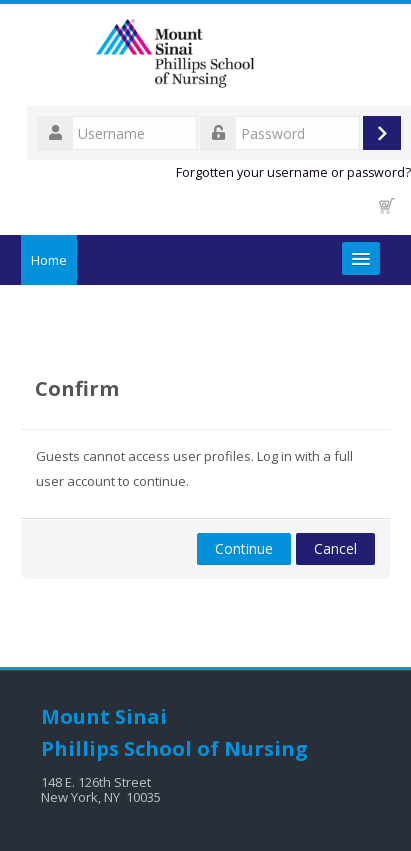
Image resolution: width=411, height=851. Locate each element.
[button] (387, 205)
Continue (244, 548)
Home (49, 260)
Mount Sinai (104, 716)
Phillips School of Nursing (174, 748)
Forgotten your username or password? (293, 172)
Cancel (335, 548)
